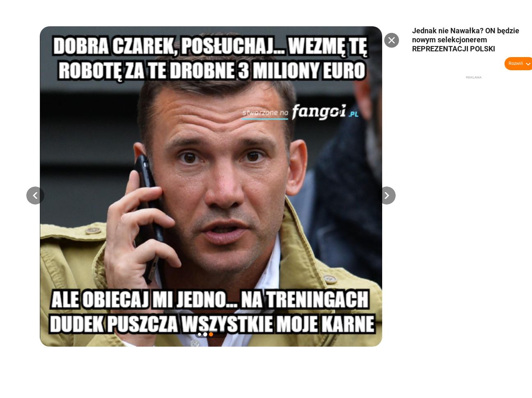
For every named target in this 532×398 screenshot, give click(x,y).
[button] (35, 196)
